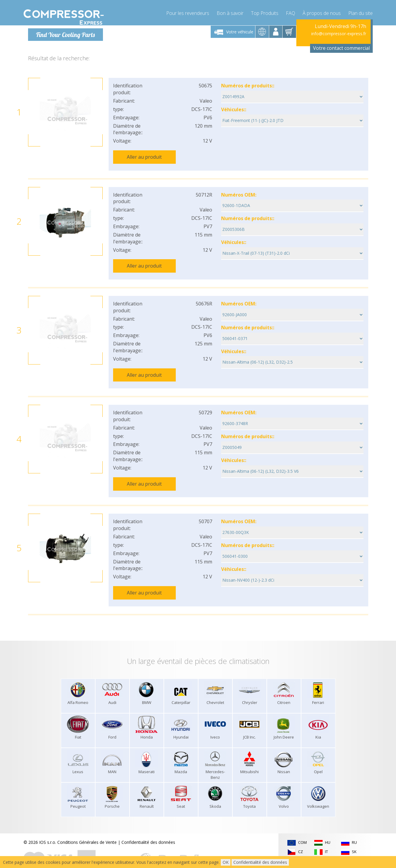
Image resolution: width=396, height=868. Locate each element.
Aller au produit (144, 157)
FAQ (291, 12)
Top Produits (265, 12)
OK (226, 862)
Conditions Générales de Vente (87, 831)
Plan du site (360, 12)
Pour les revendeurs (188, 12)
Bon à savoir (230, 12)
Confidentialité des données (148, 831)
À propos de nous (322, 12)
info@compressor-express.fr (339, 34)
